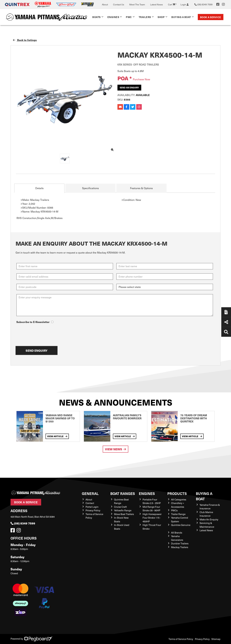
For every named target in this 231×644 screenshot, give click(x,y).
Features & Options (141, 188)
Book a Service (211, 17)
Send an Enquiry (129, 88)
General (90, 493)
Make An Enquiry (209, 519)
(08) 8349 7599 (23, 523)
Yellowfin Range (123, 510)
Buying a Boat (181, 17)
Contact (90, 503)
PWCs (174, 510)
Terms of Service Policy (181, 639)
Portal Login (92, 507)
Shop (161, 17)
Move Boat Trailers (124, 514)
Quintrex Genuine (181, 525)
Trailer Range (178, 514)
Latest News (156, 4)
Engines (113, 17)
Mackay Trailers (180, 547)
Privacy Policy (93, 510)
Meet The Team (137, 4)
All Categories (179, 499)
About (105, 4)
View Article (57, 436)
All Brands (177, 533)
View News (115, 449)
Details (39, 188)
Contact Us (119, 4)
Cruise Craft (120, 507)
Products (177, 493)
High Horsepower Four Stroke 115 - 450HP (152, 518)
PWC (129, 17)
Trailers (145, 17)
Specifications (90, 188)
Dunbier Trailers (180, 543)
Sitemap (216, 639)
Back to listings (25, 40)
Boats (96, 17)
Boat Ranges (123, 493)
